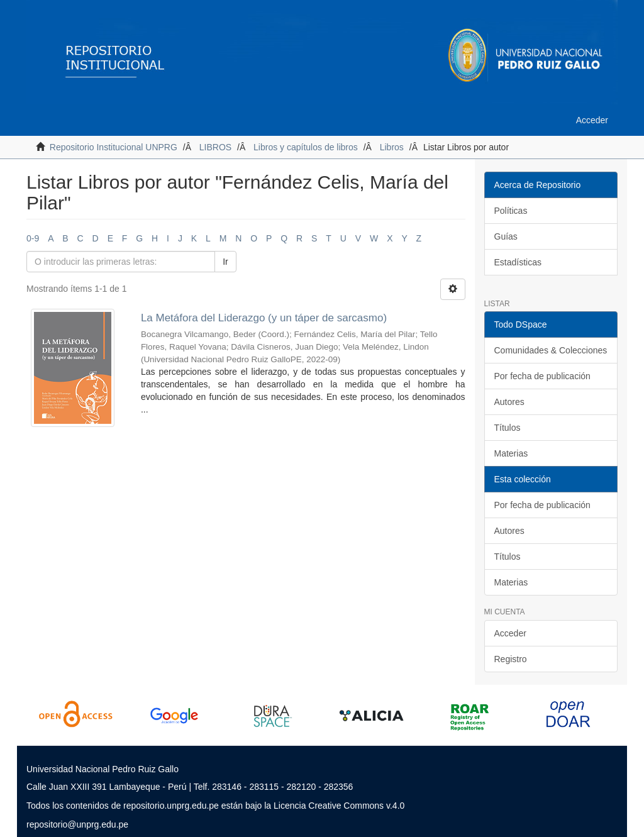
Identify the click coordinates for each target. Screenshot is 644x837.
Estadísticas (518, 262)
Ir (225, 262)
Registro (511, 659)
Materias (511, 453)
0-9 (33, 238)
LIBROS (215, 147)
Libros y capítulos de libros (306, 147)
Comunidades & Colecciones (551, 350)
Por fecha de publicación (542, 376)
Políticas (511, 211)
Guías (506, 236)
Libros (392, 147)
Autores (509, 402)
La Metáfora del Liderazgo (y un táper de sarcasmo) (264, 318)
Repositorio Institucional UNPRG (114, 147)
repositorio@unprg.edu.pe (77, 824)
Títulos (508, 428)
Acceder (510, 633)
